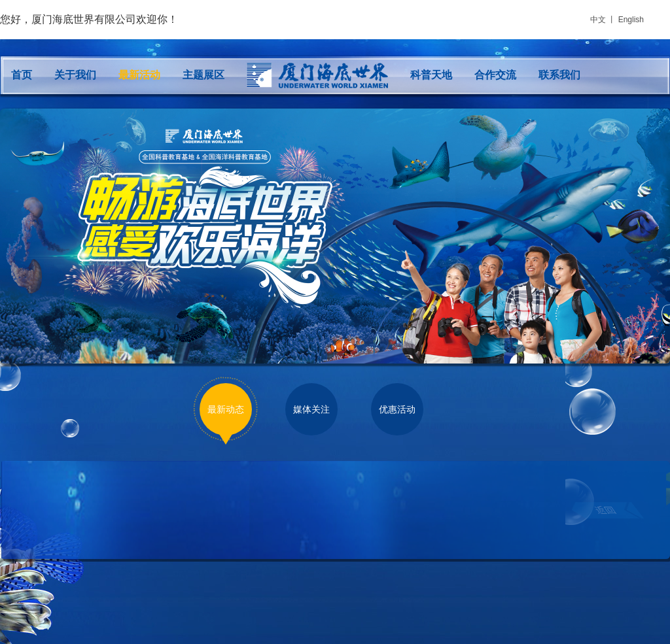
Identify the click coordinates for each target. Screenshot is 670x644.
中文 (598, 20)
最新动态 (226, 409)
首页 (22, 75)
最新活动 (139, 75)
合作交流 (495, 75)
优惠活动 (397, 409)
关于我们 (75, 75)
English (631, 20)
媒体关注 (311, 409)
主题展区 (203, 75)
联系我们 (559, 75)
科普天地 (431, 75)
